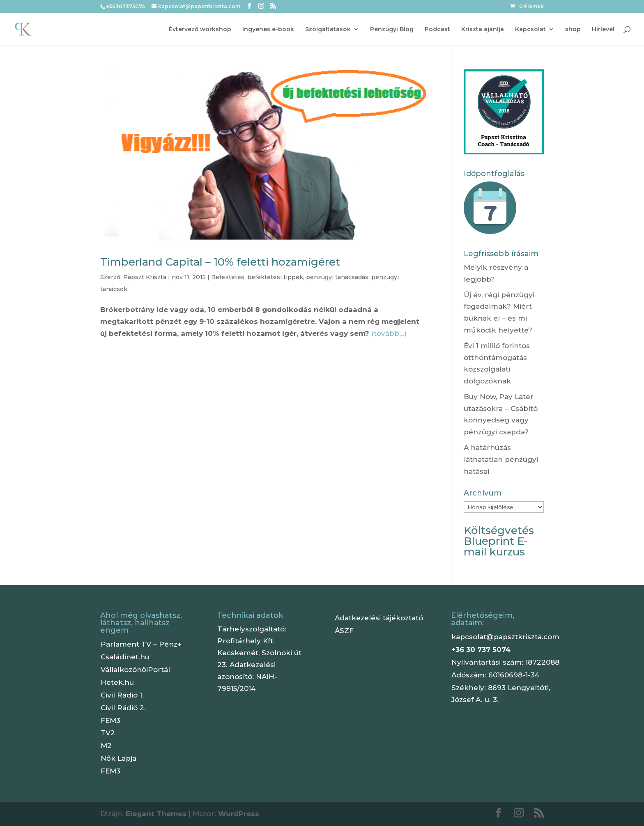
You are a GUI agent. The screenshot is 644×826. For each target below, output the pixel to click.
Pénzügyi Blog (392, 30)
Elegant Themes (156, 814)
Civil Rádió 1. (122, 695)
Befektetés (228, 277)
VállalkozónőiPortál (135, 670)
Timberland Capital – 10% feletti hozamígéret (220, 262)
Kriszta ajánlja (483, 30)
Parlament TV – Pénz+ (141, 644)
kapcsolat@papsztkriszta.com (505, 637)
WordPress (239, 814)
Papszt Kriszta (145, 277)
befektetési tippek (275, 277)
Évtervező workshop (200, 30)
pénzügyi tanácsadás (337, 277)
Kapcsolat (530, 30)
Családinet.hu (125, 657)
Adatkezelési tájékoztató (379, 618)
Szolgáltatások (328, 30)
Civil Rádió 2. (123, 708)
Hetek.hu (117, 682)
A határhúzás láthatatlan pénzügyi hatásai (501, 459)
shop (573, 30)
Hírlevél (603, 30)
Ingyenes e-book (268, 30)
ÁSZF (344, 631)
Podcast (437, 30)
